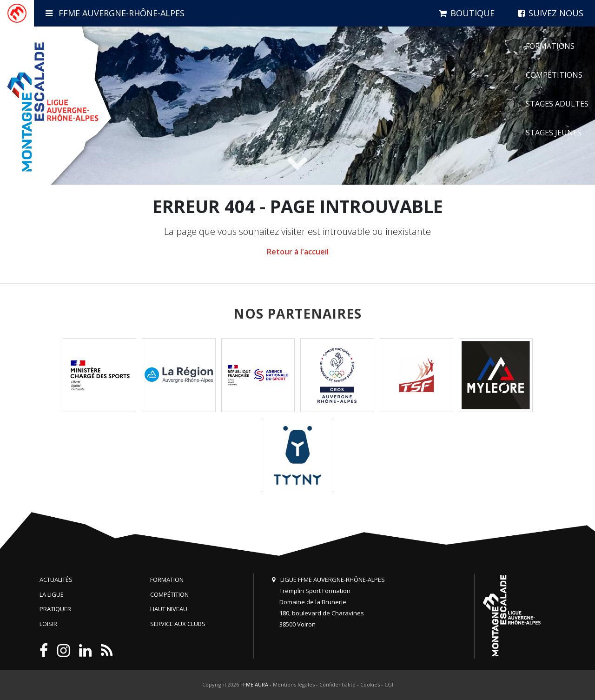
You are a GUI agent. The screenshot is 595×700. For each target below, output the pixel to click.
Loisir (48, 624)
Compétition (169, 594)
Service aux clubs (178, 624)
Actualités (56, 580)
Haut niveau (169, 609)
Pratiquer (55, 609)
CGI (389, 684)
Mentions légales (294, 684)
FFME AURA (254, 684)
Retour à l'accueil (298, 252)
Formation (167, 580)
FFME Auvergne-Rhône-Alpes (115, 13)
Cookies (370, 684)
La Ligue (52, 594)
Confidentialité (337, 684)
